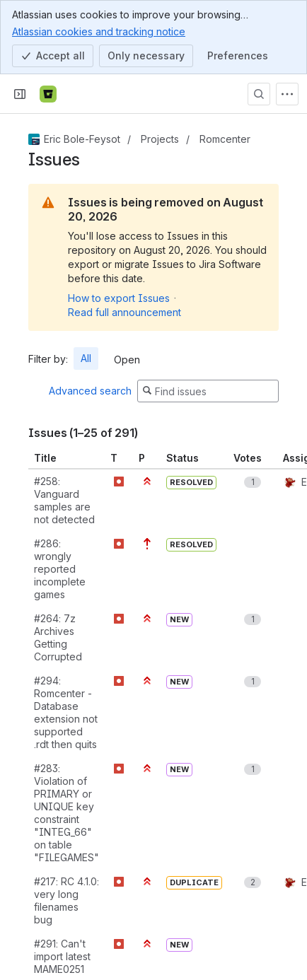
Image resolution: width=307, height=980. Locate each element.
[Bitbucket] (48, 94)
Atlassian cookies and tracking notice (99, 31)
